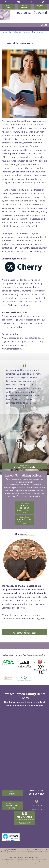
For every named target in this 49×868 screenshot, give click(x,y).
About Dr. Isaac (25, 520)
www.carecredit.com (11, 349)
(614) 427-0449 (37, 794)
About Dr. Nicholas (25, 508)
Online (12, 793)
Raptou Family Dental (24, 850)
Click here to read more (19, 305)
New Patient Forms (12, 806)
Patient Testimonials (24, 466)
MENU (44, 25)
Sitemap (45, 852)
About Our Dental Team (24, 632)
